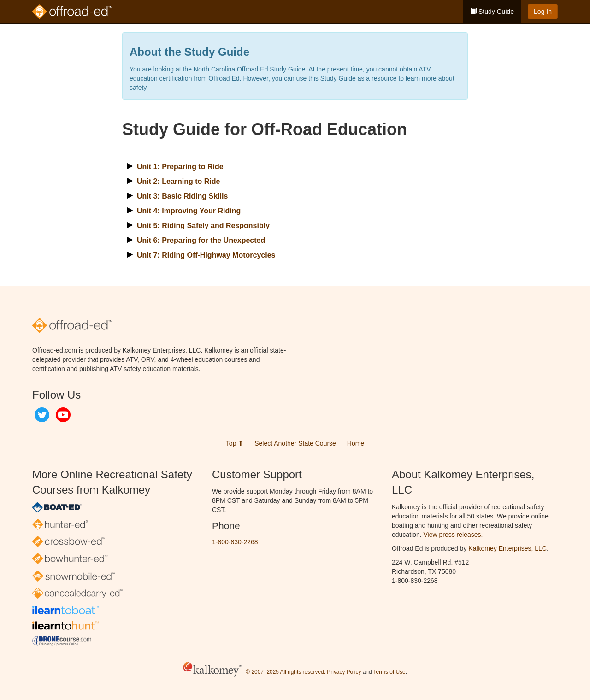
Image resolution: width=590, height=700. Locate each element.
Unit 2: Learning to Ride (178, 181)
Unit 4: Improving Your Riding (189, 211)
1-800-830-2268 (235, 542)
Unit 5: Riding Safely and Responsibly (203, 226)
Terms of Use (389, 672)
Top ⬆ (235, 443)
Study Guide (492, 12)
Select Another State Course (295, 443)
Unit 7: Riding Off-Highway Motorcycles (206, 255)
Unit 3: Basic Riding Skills (182, 196)
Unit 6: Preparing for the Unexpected (201, 240)
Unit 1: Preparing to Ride (180, 167)
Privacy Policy (344, 672)
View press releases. (453, 535)
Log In (543, 12)
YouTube (63, 415)
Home (356, 443)
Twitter (42, 415)
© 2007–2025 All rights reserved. (286, 672)
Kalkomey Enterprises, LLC (507, 548)
